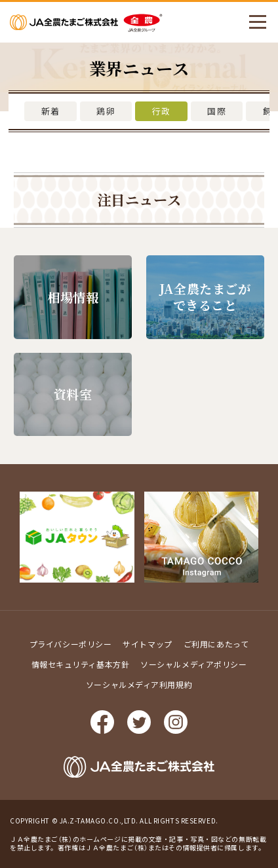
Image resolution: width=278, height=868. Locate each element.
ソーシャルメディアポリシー (193, 664)
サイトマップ (147, 644)
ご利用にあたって (216, 644)
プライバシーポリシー (71, 644)
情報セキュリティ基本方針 (81, 664)
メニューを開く (252, 22)
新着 (51, 111)
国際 (217, 111)
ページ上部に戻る (258, 530)
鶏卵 (106, 111)
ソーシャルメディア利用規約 (139, 684)
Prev (10, 537)
